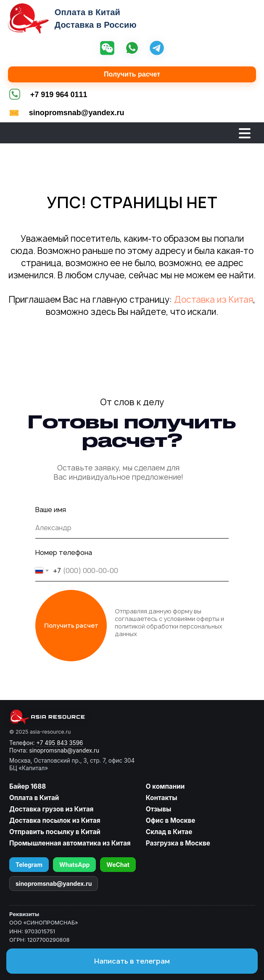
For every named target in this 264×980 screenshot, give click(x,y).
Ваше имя (51, 510)
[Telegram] (157, 49)
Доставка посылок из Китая (55, 820)
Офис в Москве (171, 820)
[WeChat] (107, 49)
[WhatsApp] (132, 49)
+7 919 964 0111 (59, 95)
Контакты (162, 798)
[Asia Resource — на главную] (28, 18)
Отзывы (159, 809)
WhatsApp (74, 865)
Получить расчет (132, 74)
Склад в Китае (169, 832)
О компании (165, 786)
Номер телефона (64, 552)
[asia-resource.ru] (72, 717)
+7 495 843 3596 (59, 743)
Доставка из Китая (214, 300)
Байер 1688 (28, 786)
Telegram (29, 865)
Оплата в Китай (34, 798)
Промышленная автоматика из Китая (70, 843)
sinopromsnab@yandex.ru (77, 113)
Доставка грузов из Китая (51, 809)
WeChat (118, 865)
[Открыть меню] (245, 133)
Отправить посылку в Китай (55, 832)
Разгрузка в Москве (178, 843)
